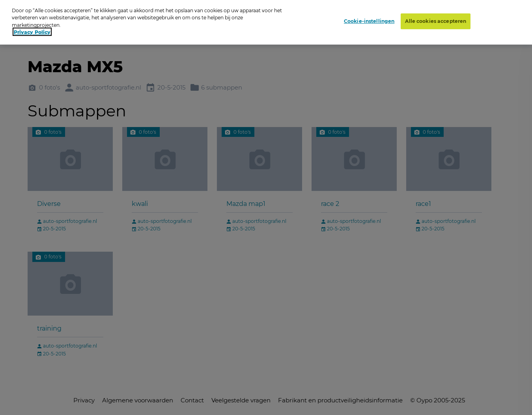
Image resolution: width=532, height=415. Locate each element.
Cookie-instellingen (369, 16)
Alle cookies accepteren (436, 16)
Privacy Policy (32, 27)
